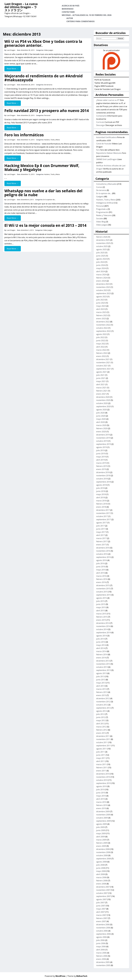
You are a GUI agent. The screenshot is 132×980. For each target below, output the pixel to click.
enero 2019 (101, 469)
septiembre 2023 (104, 293)
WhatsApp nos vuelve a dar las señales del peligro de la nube (43, 193)
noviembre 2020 (103, 400)
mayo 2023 (101, 306)
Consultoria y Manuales (106, 184)
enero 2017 (101, 545)
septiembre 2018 (104, 482)
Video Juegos (49, 50)
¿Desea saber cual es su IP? (108, 100)
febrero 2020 (102, 428)
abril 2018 (100, 498)
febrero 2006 (102, 956)
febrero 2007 (102, 918)
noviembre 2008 (103, 852)
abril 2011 (100, 761)
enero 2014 (101, 658)
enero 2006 (101, 959)
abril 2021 (100, 384)
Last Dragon (11, 50)
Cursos (99, 187)
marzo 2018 (101, 501)
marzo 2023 (101, 312)
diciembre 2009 (103, 811)
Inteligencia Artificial (105, 203)
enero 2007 (101, 921)
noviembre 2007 (103, 890)
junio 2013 (101, 680)
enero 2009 (101, 846)
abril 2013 (100, 686)
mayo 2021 (101, 381)
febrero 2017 (102, 541)
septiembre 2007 (104, 896)
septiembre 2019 (104, 444)
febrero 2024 (102, 278)
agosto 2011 (101, 749)
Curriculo (100, 122)
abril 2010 (100, 799)
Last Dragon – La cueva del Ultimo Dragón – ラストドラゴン (21, 7)
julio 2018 (100, 488)
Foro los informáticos (24, 135)
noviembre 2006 (103, 928)
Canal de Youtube (104, 144)
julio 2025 (100, 253)
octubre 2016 (102, 554)
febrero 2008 (102, 881)
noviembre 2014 (103, 626)
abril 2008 (100, 874)
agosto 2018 (101, 485)
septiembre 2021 (104, 369)
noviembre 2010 (103, 777)
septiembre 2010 (104, 783)
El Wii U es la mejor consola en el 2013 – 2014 (45, 225)
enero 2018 (101, 507)
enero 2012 (101, 733)
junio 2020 (101, 416)
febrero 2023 (102, 315)
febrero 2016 (102, 579)
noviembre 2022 (103, 325)
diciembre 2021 (103, 359)
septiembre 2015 (104, 595)
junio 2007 (101, 906)
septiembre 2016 (104, 557)
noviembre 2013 (103, 664)
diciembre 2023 (103, 284)
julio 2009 (100, 827)
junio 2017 (101, 529)
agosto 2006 (101, 937)
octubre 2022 (102, 328)
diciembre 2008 (103, 849)
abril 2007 (100, 912)
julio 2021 (100, 375)
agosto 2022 (101, 334)
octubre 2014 (102, 629)
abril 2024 (100, 271)
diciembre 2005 (103, 962)
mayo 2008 (101, 871)
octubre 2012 (102, 705)
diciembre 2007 (103, 887)
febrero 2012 (102, 730)
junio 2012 (101, 717)
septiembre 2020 (104, 406)
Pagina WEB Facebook (104, 86)
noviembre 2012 (103, 702)
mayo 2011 (101, 758)
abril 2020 (100, 422)
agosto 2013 (101, 673)
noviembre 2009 (103, 815)
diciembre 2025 (103, 240)
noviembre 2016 (103, 551)
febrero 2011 (102, 768)
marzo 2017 (101, 538)
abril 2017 (100, 535)
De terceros (48, 85)
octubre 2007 (102, 893)
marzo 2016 (101, 576)
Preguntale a (102, 209)
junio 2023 (101, 303)
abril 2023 (100, 309)
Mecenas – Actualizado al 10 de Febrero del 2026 (87, 15)
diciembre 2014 (103, 623)
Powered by (55, 976)
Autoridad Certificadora (106, 137)
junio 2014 (101, 642)
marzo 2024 (101, 275)
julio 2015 (100, 601)
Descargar (101, 125)
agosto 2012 (101, 711)
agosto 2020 (101, 410)
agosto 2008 (101, 862)
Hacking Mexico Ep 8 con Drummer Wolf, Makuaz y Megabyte (42, 168)
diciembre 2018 (103, 472)
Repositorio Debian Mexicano (109, 153)
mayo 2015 (101, 607)
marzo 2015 (101, 614)
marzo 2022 (101, 350)
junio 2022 (101, 341)
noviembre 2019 (103, 438)
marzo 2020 (101, 425)
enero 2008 (101, 884)
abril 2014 (100, 648)
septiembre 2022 (104, 331)
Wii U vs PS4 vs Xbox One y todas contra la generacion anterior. (43, 43)
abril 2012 (100, 724)
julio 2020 (100, 413)
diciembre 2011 (103, 736)
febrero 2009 (102, 843)
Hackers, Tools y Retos (52, 140)
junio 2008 (101, 868)
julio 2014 (100, 639)
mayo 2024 (101, 268)
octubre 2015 (102, 592)
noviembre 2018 (103, 476)
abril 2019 (100, 460)
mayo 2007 (101, 909)
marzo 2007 (101, 915)
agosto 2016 (101, 560)
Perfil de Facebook (102, 80)
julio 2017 (100, 526)
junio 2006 (101, 943)
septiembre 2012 (104, 708)
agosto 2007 (101, 899)
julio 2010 (100, 790)
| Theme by (77, 976)
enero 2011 (101, 771)
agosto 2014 (101, 636)
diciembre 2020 (103, 397)
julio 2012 (100, 714)
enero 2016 (101, 582)
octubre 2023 (102, 290)
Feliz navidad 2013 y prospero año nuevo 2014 (47, 111)
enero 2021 (101, 394)
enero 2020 (101, 432)
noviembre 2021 (103, 362)
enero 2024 (101, 281)
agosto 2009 (101, 824)
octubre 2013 (102, 667)
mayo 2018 (101, 494)
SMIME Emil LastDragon (106, 159)
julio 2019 (100, 450)
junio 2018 (101, 491)
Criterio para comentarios (80, 21)
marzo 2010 (101, 802)
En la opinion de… (104, 193)
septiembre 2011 (104, 746)
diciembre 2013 (103, 661)
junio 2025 (101, 256)
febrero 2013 (102, 692)
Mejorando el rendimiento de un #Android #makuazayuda (44, 78)
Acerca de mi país (71, 6)
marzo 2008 (101, 877)
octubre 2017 (102, 516)
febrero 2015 (102, 617)
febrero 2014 (102, 654)
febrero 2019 (102, 466)
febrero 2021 (102, 391)
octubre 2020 (102, 403)
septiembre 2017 (104, 519)
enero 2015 (101, 620)
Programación (102, 212)
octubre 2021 (102, 366)
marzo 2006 (101, 953)
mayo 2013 (101, 683)
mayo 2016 (101, 570)
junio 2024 (101, 265)
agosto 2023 (101, 297)
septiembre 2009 (104, 821)
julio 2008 (100, 865)
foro (98, 150)
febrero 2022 (102, 353)
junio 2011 (101, 755)
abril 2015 (100, 611)
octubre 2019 (102, 441)
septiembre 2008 (104, 859)
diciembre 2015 (103, 585)
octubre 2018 (102, 479)
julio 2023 (100, 300)
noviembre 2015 (103, 589)
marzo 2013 (101, 689)
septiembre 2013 (104, 670)
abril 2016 (100, 573)
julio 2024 (100, 262)
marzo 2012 (101, 727)
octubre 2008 (102, 855)
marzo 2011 (101, 764)
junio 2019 (101, 454)
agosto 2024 (101, 259)
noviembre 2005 (103, 965)
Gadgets (100, 197)
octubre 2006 (102, 931)
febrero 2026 (102, 237)
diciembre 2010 (103, 774)
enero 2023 (101, 319)
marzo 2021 (101, 388)
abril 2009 (100, 837)
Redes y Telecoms (104, 215)
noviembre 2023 (103, 287)
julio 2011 (100, 752)
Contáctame (68, 12)
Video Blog (101, 222)
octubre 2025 (102, 246)
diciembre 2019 (103, 435)
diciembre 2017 (103, 510)
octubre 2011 (102, 742)
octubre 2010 (102, 780)
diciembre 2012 (103, 698)
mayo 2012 (101, 720)
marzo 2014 (101, 651)
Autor (70, 18)
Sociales (100, 219)
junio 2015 (101, 604)
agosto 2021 (101, 372)
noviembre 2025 (103, 243)
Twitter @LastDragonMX (105, 83)
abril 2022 (100, 347)
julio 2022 (100, 337)
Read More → (13, 69)
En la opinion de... (49, 200)
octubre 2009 (102, 818)
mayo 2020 (101, 419)
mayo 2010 (101, 796)
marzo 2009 (101, 840)
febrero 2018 (102, 504)
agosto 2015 (101, 598)
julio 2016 (100, 563)
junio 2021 (101, 378)
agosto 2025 (101, 249)
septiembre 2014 (104, 633)
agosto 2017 (101, 523)
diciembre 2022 (103, 322)
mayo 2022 (101, 344)
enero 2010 (101, 808)
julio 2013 (100, 676)
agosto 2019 (101, 447)
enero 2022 (101, 356)
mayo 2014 (101, 645)
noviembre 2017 (103, 513)
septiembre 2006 (104, 934)
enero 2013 (101, 695)
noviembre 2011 (103, 739)
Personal (47, 115)
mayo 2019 (101, 457)
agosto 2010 (101, 786)
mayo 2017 (101, 532)
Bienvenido (68, 9)
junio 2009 (101, 830)
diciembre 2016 (103, 548)
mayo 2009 (101, 833)
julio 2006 (100, 940)
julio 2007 (100, 903)
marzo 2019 (101, 463)
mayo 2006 (101, 947)
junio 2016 (101, 567)
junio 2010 (101, 793)
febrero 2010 (102, 805)
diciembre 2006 (103, 925)
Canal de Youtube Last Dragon (108, 89)
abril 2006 (100, 950)
